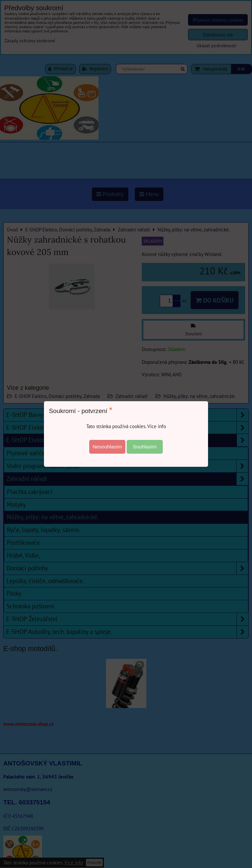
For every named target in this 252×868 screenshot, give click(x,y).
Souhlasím (145, 447)
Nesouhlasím (107, 447)
